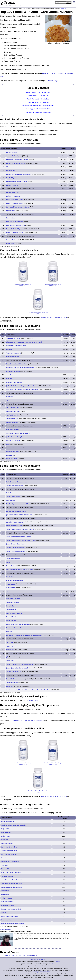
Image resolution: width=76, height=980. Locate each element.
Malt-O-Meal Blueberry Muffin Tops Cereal (20, 570)
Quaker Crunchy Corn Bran (15, 544)
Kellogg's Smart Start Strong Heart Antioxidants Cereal (24, 342)
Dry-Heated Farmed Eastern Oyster (18, 207)
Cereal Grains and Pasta (9, 851)
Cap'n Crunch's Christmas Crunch (17, 482)
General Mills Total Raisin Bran (16, 346)
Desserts (4, 858)
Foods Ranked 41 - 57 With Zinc (38, 102)
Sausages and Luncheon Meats (11, 909)
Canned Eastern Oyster (14, 156)
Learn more (64, 8)
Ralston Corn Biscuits (13, 441)
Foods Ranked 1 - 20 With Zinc (38, 96)
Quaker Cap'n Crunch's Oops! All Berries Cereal (21, 386)
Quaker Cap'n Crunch (13, 497)
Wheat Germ (10, 455)
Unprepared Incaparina (13, 353)
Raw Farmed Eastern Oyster (16, 225)
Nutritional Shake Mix (13, 371)
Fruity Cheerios (11, 621)
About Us (42, 959)
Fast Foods (5, 865)
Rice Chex (9, 632)
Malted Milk (10, 686)
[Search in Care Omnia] (60, 3)
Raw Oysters (11, 218)
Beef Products (5, 836)
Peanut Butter (10, 566)
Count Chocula (11, 610)
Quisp (8, 562)
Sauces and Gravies (7, 905)
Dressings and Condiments (10, 862)
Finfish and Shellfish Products (11, 873)
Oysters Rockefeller (12, 357)
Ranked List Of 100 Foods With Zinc (38, 92)
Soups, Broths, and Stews (9, 916)
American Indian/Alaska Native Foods (13, 825)
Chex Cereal (10, 642)
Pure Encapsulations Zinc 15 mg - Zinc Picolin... (38, 313)
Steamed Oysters (12, 167)
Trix (7, 591)
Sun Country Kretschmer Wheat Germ (18, 504)
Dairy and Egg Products (9, 854)
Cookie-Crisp (10, 577)
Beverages (4, 840)
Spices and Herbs (7, 920)
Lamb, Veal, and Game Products (11, 880)
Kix (7, 400)
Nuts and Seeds (6, 891)
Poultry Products (6, 898)
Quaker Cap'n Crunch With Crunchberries (20, 515)
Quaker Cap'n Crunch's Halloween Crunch (20, 529)
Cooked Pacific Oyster (13, 338)
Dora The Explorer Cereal (14, 613)
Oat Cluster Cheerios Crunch (15, 628)
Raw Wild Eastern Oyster (15, 222)
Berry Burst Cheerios (13, 599)
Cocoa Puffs (10, 606)
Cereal (8, 444)
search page (34, 700)
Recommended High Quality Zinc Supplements (38, 106)
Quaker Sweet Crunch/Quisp (15, 551)
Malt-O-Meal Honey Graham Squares (18, 624)
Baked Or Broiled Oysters (15, 200)
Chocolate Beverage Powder (15, 679)
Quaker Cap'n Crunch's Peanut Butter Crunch (21, 540)
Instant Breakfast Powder (14, 526)
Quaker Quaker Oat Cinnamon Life (17, 668)
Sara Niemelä (6, 930)
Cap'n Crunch (10, 493)
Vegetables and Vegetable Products (12, 924)
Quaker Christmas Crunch (14, 486)
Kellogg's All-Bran (12, 185)
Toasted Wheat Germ (13, 452)
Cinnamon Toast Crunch (14, 382)
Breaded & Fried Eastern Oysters (17, 160)
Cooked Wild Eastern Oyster (16, 163)
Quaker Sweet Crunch (13, 559)
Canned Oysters (12, 152)
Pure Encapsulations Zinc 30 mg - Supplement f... (23, 285)
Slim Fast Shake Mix (12, 408)
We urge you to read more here (41, 972)
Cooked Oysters (12, 240)
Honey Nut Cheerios (12, 430)
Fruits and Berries (7, 876)
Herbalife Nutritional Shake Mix (16, 364)
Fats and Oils (5, 869)
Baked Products (6, 832)
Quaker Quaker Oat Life (14, 672)
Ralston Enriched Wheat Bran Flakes (18, 174)
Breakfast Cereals (7, 843)
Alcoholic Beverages (8, 821)
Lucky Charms (10, 375)
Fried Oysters (11, 243)
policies (58, 962)
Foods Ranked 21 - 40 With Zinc (38, 99)
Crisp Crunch (10, 500)
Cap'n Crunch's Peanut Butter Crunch (18, 537)
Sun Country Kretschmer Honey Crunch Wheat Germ (23, 635)
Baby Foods (5, 829)
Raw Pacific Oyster (12, 459)
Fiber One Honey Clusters (14, 580)
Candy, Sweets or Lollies (9, 847)
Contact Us (35, 959)
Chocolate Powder (12, 683)
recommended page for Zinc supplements (28, 721)
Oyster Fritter (11, 171)
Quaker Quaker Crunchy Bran (16, 548)
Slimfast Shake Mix (12, 419)
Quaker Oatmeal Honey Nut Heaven (17, 437)
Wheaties (9, 349)
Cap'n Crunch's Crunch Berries (16, 511)
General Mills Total (12, 192)
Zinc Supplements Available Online (38, 109)
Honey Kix (9, 379)
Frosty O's (9, 646)
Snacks (3, 913)
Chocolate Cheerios (12, 602)
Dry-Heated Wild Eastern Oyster (17, 181)
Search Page (53, 81)
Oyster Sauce (11, 211)
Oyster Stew (10, 661)
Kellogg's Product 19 (13, 196)
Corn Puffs (9, 397)
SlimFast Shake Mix (12, 422)
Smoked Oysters (12, 178)
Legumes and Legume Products (11, 883)
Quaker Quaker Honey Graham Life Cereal (20, 664)
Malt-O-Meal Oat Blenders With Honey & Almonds (22, 389)
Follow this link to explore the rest (54, 318)
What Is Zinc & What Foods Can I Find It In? (21, 956)
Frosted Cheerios (12, 617)
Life (7, 657)
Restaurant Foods (7, 902)
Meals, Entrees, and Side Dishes (11, 887)
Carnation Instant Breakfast (15, 522)
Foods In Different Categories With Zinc (38, 112)
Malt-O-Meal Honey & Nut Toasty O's (18, 433)
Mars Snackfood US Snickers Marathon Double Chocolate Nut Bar (28, 690)
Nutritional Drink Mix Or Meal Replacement (20, 368)
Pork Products (6, 894)
